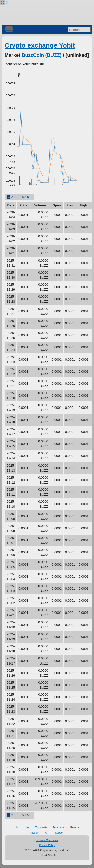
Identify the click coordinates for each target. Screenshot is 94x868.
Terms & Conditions (47, 840)
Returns (75, 827)
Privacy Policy (47, 845)
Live (27, 827)
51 (29, 197)
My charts (59, 827)
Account (35, 833)
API (47, 833)
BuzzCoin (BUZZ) (41, 55)
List (17, 827)
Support (60, 833)
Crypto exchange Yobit (40, 45)
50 (24, 197)
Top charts (41, 827)
